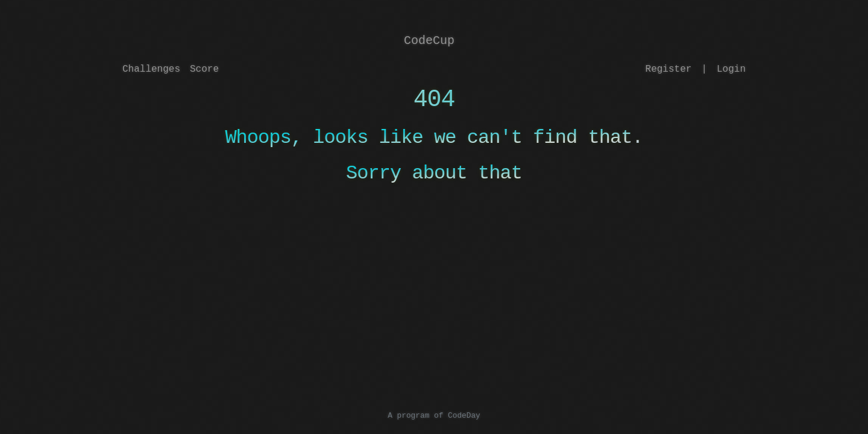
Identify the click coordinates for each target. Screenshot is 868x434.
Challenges (151, 69)
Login (731, 69)
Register (669, 69)
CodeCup (429, 41)
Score (204, 69)
